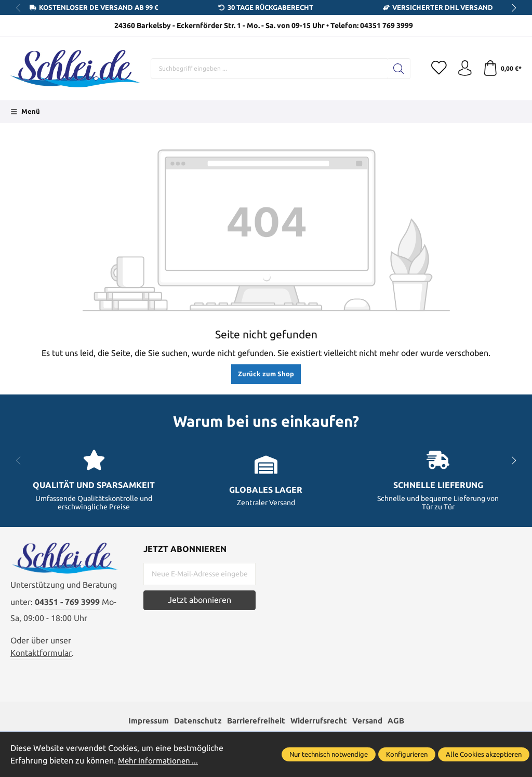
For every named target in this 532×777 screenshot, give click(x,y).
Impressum (141, 721)
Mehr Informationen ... (159, 761)
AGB (404, 721)
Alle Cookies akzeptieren (484, 754)
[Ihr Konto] (464, 69)
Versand (374, 721)
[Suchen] (398, 69)
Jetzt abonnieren (199, 600)
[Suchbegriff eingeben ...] (269, 69)
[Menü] (25, 112)
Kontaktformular (41, 653)
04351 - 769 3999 (67, 603)
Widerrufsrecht (322, 721)
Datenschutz (193, 721)
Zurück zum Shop (266, 374)
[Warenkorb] (502, 69)
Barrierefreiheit (255, 721)
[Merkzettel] (438, 69)
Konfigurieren (407, 754)
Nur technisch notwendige (329, 754)
